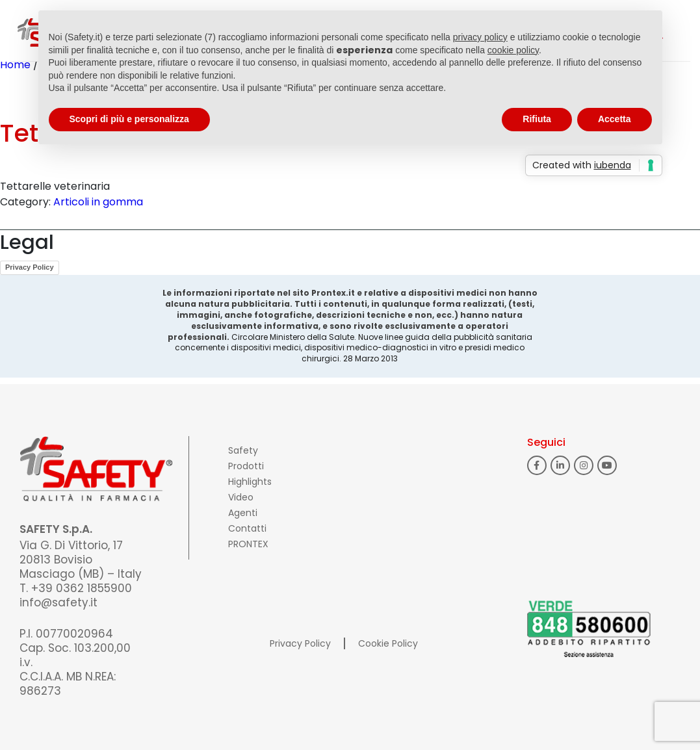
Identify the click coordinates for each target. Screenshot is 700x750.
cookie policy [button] (513, 50)
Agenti (243, 513)
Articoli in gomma (98, 202)
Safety (243, 450)
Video (241, 497)
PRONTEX (248, 544)
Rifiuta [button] (537, 119)
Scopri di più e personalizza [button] (129, 119)
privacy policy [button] (480, 37)
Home (15, 65)
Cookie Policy (388, 643)
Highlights (250, 482)
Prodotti (246, 466)
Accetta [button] (615, 119)
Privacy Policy (30, 267)
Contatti (247, 528)
